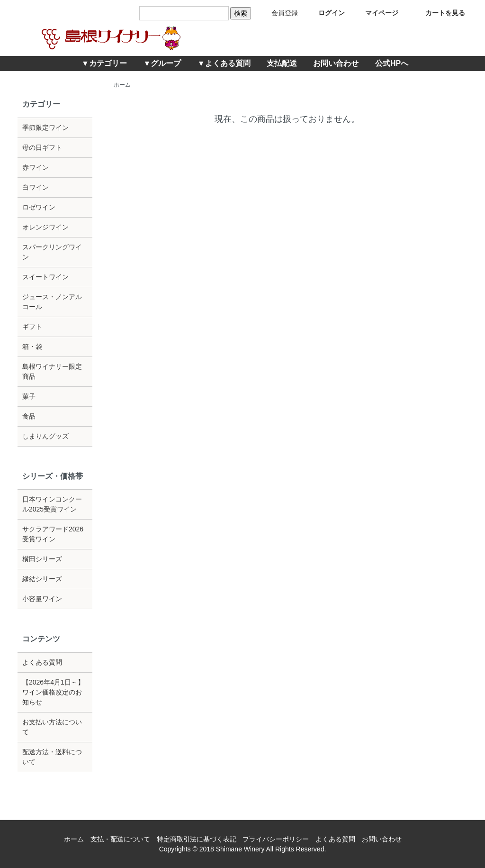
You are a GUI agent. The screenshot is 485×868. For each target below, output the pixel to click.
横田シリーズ (42, 559)
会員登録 (278, 13)
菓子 (29, 396)
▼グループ (162, 63)
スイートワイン (45, 277)
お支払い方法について (52, 727)
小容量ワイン (42, 599)
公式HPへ (392, 63)
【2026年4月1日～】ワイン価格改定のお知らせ (53, 692)
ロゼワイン (39, 207)
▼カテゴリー (104, 63)
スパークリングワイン (52, 252)
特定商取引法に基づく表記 (197, 839)
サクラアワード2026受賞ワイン (53, 534)
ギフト (32, 327)
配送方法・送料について (52, 757)
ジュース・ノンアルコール (52, 302)
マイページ (375, 13)
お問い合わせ (336, 63)
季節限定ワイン (45, 128)
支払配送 (282, 63)
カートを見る (438, 13)
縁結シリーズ (42, 579)
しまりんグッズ (45, 436)
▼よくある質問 (224, 63)
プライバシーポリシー (276, 839)
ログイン (325, 13)
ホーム (122, 85)
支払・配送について (120, 839)
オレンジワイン (45, 227)
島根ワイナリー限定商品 (52, 371)
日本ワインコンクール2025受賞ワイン (52, 504)
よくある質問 (42, 662)
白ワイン (36, 187)
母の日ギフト (42, 147)
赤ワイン (36, 167)
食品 (29, 416)
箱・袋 (32, 347)
